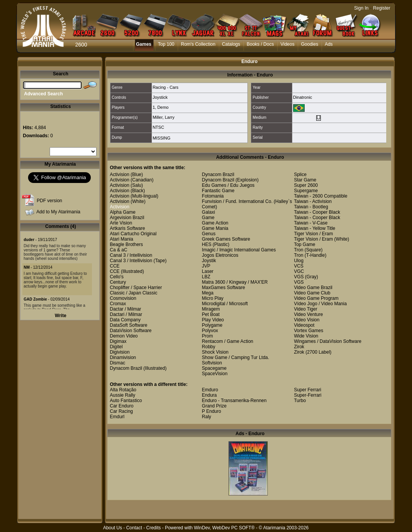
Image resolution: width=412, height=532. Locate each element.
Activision (120, 175)
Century (118, 282)
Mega (208, 293)
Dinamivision (123, 357)
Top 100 (166, 44)
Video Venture (308, 314)
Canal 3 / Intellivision (131, 255)
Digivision (120, 352)
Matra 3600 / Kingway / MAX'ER (235, 282)
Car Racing (122, 411)
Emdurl (117, 417)
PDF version (50, 201)
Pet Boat (211, 314)
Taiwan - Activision (313, 201)
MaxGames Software (224, 288)
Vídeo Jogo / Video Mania (320, 304)
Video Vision (307, 320)
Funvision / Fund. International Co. (237, 201)
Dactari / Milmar (126, 314)
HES (207, 244)
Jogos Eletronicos (220, 255)
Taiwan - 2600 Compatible (321, 196)
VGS (299, 277)
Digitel (116, 347)
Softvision (212, 363)
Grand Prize (214, 406)
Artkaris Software (128, 228)
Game (208, 218)
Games (144, 44)
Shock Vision (215, 352)
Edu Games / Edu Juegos (228, 185)
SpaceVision (215, 374)
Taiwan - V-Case (311, 223)
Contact (134, 528)
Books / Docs (260, 44)
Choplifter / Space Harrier (136, 288)
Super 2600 (306, 185)
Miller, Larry (164, 117)
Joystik (209, 261)
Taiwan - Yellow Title (314, 228)
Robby (209, 347)
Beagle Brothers (127, 244)
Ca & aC (119, 250)
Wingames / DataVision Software (328, 341)
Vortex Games (309, 331)
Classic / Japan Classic (134, 293)
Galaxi (209, 212)
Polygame (212, 325)
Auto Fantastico (126, 401)
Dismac (118, 363)
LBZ (206, 277)
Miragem (211, 309)
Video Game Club (312, 293)
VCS (299, 266)
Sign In (361, 8)
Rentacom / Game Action (228, 341)
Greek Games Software (226, 239)
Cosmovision (123, 298)
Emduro (210, 390)
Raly (207, 417)
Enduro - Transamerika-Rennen (234, 401)
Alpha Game (123, 212)
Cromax (118, 304)
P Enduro (212, 411)
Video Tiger (306, 309)
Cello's (117, 277)
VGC (299, 271)
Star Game (305, 180)
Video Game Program (316, 298)
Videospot (304, 325)
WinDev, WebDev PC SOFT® (224, 528)
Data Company (125, 320)
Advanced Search (44, 94)
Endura (209, 395)
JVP (206, 266)
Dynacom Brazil (126, 368)
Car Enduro (122, 406)
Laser (208, 271)
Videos (287, 44)
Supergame (306, 191)
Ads (329, 44)
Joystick (160, 97)
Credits (153, 528)
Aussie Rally (123, 395)
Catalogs (231, 44)
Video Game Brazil (313, 288)
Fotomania (213, 196)
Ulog (299, 261)
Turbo (300, 401)
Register (382, 8)
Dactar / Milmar (126, 309)
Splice (300, 175)
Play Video (213, 320)
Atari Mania (122, 239)
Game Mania (215, 228)
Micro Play (213, 298)
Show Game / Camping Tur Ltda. (236, 357)
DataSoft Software (129, 325)
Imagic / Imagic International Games (239, 250)
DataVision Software (131, 331)
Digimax (118, 341)
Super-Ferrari (308, 395)
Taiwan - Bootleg (311, 207)
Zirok (299, 347)
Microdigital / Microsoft (225, 304)
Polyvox (210, 331)
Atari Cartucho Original (133, 234)
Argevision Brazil (127, 218)
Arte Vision (121, 223)
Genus (209, 234)
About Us (113, 528)
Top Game (304, 244)
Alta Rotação (123, 390)
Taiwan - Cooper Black (317, 212)
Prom (208, 336)
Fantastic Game (218, 191)
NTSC (158, 127)
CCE (115, 266)
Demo (163, 107)
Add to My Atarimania (58, 212)
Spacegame (214, 368)
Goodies (309, 44)
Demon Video (124, 336)
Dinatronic (303, 97)
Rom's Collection (198, 44)
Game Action (215, 223)
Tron (299, 250)
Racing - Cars (166, 87)
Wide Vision (306, 336)
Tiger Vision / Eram (313, 234)
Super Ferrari (308, 390)
